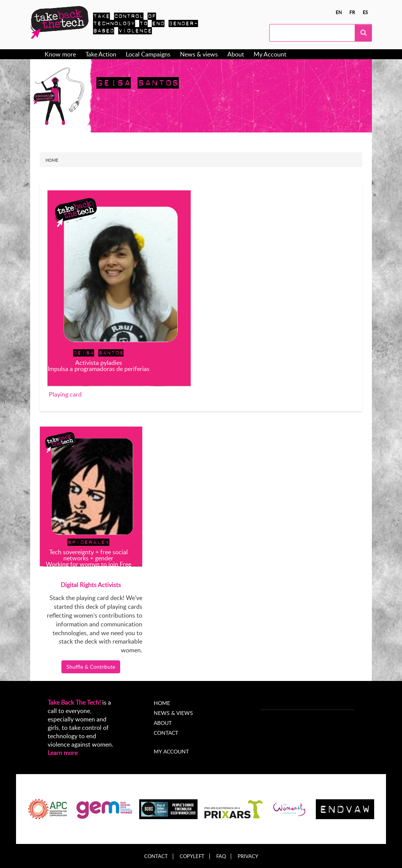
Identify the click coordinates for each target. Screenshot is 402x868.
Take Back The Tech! (74, 702)
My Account (270, 54)
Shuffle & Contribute (91, 667)
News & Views (173, 713)
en (339, 12)
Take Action (101, 54)
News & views (199, 54)
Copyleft (192, 856)
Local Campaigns (148, 54)
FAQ (221, 856)
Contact (166, 733)
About (236, 54)
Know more (60, 54)
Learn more (63, 753)
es (365, 12)
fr (352, 12)
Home (52, 160)
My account (171, 751)
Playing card (65, 394)
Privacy (248, 856)
